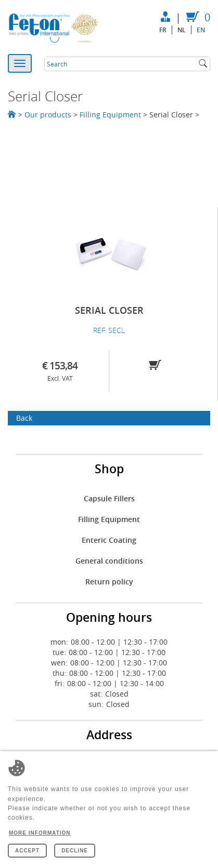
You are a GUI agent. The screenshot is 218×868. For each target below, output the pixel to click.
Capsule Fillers (109, 498)
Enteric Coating (109, 540)
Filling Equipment (110, 115)
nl (182, 30)
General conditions (109, 561)
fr (163, 30)
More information (40, 833)
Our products (48, 115)
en (201, 30)
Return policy (109, 582)
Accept (27, 851)
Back (24, 418)
